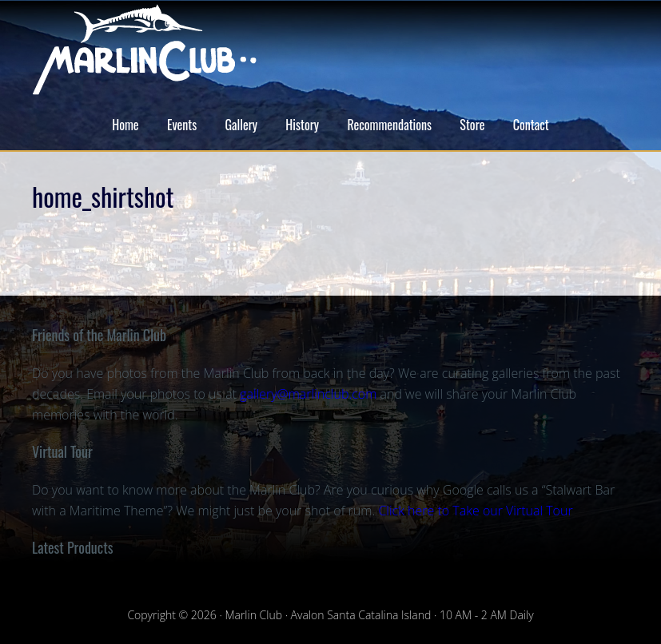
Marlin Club (330, 50)
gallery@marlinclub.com (308, 394)
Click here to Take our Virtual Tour (475, 511)
